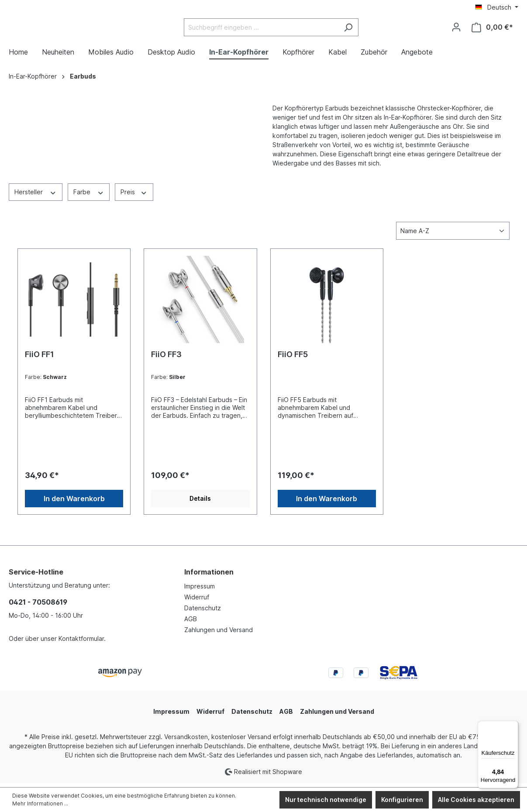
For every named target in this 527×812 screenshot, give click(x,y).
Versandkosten (186, 741)
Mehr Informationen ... (40, 803)
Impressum (200, 590)
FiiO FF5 (293, 359)
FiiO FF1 (40, 359)
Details (200, 503)
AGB (191, 623)
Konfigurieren (402, 800)
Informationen (209, 576)
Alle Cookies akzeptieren (476, 800)
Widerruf (197, 601)
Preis (134, 196)
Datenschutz (203, 612)
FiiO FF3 (166, 359)
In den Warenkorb (74, 503)
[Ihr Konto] (456, 29)
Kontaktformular (81, 643)
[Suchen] (370, 29)
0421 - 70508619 (38, 606)
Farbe (89, 196)
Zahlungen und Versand (219, 634)
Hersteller (36, 196)
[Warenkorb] (492, 29)
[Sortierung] (453, 235)
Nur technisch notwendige (326, 800)
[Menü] (513, 726)
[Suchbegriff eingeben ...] (283, 29)
